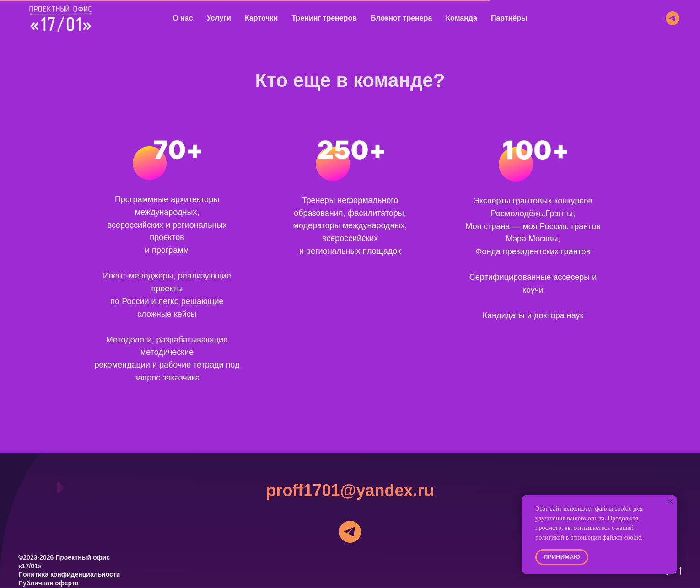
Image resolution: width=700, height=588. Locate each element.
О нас (183, 18)
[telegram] (673, 18)
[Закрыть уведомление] (670, 502)
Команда (461, 18)
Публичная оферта (48, 583)
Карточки (261, 18)
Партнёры (509, 18)
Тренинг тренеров (324, 18)
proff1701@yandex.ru (350, 490)
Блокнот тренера (401, 18)
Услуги (219, 18)
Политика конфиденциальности (69, 574)
